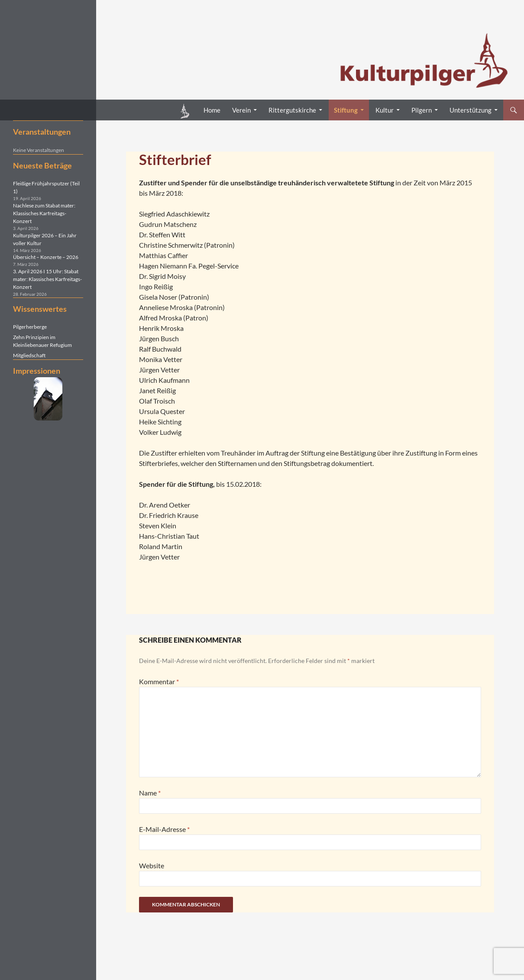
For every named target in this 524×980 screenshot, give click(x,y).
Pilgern (422, 110)
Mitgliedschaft (29, 355)
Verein (241, 110)
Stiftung (346, 110)
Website (152, 865)
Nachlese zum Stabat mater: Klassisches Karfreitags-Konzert (44, 213)
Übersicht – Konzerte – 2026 (46, 257)
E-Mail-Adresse (164, 829)
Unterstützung (471, 110)
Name (150, 793)
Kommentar (159, 681)
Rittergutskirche (292, 110)
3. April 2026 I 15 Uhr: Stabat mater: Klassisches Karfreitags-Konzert (47, 279)
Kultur (385, 110)
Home (212, 110)
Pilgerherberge (30, 327)
